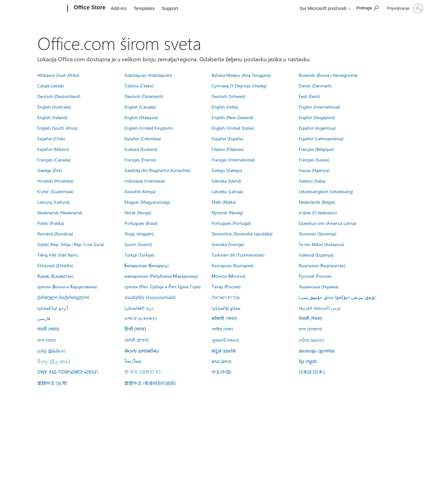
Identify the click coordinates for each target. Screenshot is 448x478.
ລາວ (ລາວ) (222, 361)
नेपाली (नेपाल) (310, 318)
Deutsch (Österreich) (144, 96)
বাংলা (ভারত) (47, 340)
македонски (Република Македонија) (161, 276)
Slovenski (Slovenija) (317, 234)
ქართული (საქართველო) (63, 297)
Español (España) (227, 138)
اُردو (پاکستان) (53, 308)
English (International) (319, 107)
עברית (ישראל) (226, 297)
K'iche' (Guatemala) (55, 191)
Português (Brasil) (141, 223)
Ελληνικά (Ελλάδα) (55, 265)
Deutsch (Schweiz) (229, 96)
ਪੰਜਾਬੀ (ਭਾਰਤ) (137, 340)
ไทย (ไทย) (133, 361)
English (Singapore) (317, 117)
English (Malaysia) (141, 117)
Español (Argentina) (317, 128)
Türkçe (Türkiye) (139, 255)
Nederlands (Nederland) (60, 212)
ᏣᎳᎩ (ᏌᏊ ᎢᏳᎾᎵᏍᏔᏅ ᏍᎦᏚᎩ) (68, 372)
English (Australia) (54, 107)
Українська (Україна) (319, 286)
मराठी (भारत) (48, 329)
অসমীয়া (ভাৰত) (222, 329)
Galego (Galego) (227, 170)
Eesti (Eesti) (309, 96)
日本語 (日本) (312, 372)
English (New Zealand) (232, 117)
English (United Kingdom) (149, 128)
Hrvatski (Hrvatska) (55, 181)
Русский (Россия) (315, 276)
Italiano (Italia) (312, 181)
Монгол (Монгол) (229, 276)
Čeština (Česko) (139, 86)
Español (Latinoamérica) (321, 138)
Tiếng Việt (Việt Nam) (58, 255)
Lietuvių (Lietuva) (54, 202)
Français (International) (233, 160)
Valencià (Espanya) (316, 255)
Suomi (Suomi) (138, 244)
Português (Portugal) (231, 223)
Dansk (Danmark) (315, 86)
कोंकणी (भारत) (225, 318)
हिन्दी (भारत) (135, 329)
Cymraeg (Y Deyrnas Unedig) (239, 86)
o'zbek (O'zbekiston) (318, 212)
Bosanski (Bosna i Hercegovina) (328, 75)
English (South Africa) (57, 128)
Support (170, 8)
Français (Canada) (54, 160)
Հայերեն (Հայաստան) (150, 297)
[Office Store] (89, 9)
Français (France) (140, 160)
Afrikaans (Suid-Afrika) (58, 75)
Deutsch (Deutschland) (59, 96)
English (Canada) (140, 107)
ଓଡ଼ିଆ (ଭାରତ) (311, 340)
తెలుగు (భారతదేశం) (142, 350)
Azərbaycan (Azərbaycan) (148, 75)
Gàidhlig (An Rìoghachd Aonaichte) (157, 170)
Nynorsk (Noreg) (227, 212)
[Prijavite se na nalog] (404, 8)
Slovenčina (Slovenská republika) (242, 234)
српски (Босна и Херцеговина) (67, 286)
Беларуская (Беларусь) (147, 265)
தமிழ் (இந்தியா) (51, 350)
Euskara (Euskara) (141, 149)
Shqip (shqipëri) (139, 234)
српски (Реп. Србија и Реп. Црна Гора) (163, 286)
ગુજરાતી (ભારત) (225, 340)
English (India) (225, 107)
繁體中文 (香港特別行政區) (150, 383)
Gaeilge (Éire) (50, 170)
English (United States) (233, 128)
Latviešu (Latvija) (227, 191)
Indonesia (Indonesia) (145, 181)
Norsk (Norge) (138, 212)
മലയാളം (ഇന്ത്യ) (317, 350)
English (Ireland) (52, 117)
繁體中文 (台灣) (52, 383)
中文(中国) (222, 372)
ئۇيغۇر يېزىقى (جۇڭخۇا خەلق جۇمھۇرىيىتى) (337, 297)
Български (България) (232, 265)
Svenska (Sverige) (228, 244)
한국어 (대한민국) (142, 372)
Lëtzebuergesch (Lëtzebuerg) (326, 191)
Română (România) (55, 234)
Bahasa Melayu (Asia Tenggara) (241, 75)
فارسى (44, 318)
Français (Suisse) (314, 160)
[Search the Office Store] (367, 8)
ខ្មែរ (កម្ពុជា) (308, 361)
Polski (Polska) (51, 223)
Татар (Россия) (226, 286)
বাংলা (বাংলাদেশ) (310, 329)
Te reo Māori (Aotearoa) (321, 244)
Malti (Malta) (224, 202)
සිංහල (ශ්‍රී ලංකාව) (54, 361)
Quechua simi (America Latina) (327, 223)
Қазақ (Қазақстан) (55, 276)
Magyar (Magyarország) (147, 202)
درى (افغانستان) (139, 308)
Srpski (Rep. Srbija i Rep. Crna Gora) (71, 244)
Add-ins (119, 8)
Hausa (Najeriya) (314, 170)
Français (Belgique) (316, 149)
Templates (144, 8)
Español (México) (53, 149)
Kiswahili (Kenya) (140, 191)
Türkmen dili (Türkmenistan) (238, 255)
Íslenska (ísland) (226, 181)
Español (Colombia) (143, 138)
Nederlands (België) (317, 202)
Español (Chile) (51, 138)
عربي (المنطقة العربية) (320, 308)
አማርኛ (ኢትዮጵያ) (140, 318)
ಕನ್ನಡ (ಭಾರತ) (224, 350)
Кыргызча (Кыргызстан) (322, 265)
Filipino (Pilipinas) (228, 149)
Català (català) (51, 86)
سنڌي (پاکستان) (226, 308)
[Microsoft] (44, 9)
